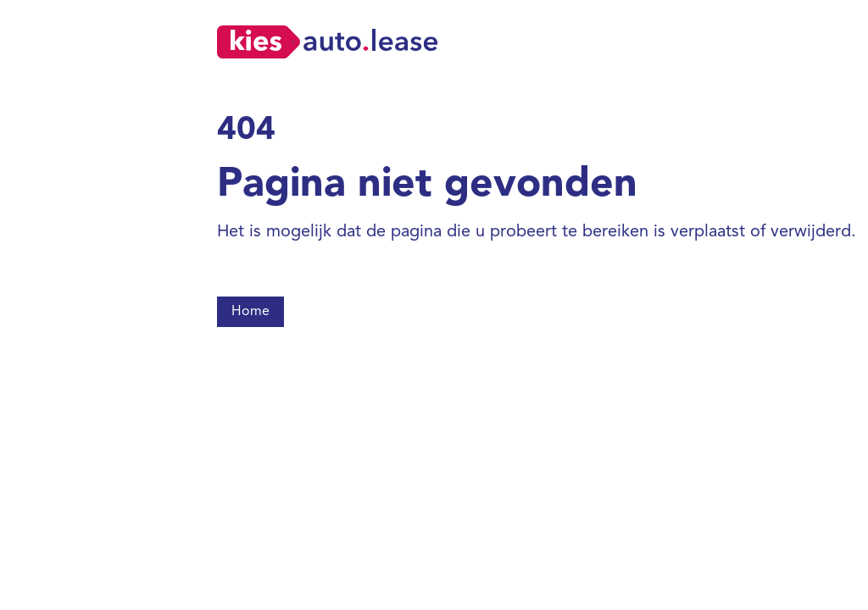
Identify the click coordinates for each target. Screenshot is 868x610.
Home (250, 312)
